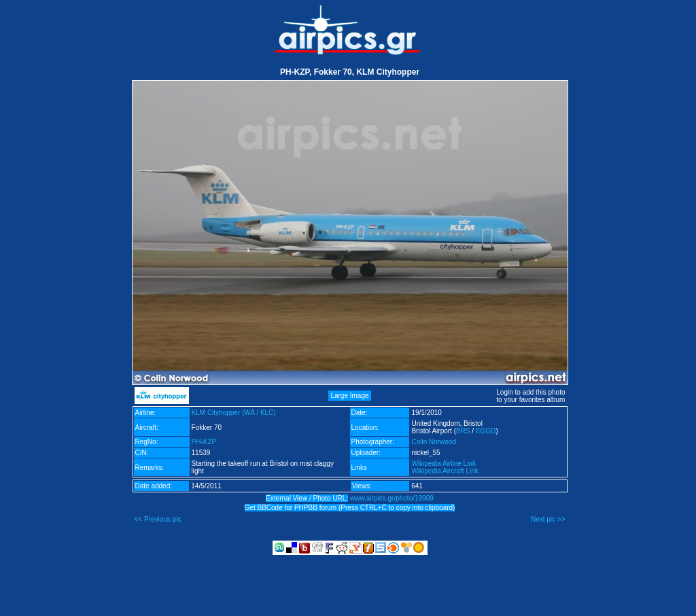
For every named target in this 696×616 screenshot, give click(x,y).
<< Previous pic (158, 519)
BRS (463, 431)
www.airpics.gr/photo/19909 (392, 498)
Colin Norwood (434, 442)
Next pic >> (548, 519)
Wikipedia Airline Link (443, 464)
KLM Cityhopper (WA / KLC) (234, 413)
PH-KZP (204, 442)
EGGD (486, 431)
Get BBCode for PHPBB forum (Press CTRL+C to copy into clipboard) (350, 508)
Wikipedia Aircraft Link (445, 471)
